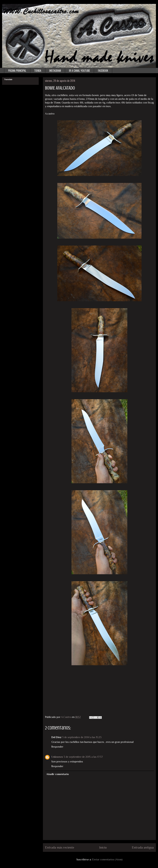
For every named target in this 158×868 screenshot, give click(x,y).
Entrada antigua (143, 847)
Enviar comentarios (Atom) (107, 859)
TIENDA (38, 71)
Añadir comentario (58, 774)
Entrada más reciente (60, 847)
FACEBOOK (103, 71)
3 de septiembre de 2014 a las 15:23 (82, 737)
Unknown (57, 757)
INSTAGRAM (55, 71)
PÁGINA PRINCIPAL (17, 71)
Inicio (103, 847)
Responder (57, 747)
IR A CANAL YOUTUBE (79, 71)
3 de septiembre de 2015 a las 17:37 (83, 757)
